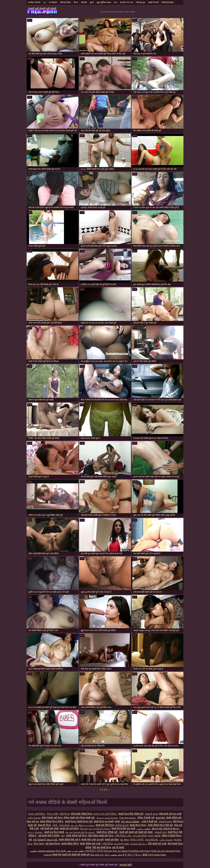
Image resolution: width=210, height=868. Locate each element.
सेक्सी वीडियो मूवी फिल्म (77, 836)
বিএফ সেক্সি (52, 814)
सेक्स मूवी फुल (33, 822)
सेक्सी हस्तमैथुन (168, 2)
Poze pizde (61, 851)
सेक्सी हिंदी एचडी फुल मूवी (93, 840)
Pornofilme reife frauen (139, 851)
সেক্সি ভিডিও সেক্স (123, 836)
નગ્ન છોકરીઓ (140, 836)
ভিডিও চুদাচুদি (137, 840)
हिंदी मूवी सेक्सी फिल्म (102, 848)
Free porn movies (128, 818)
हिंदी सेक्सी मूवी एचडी (157, 844)
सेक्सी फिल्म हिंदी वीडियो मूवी (131, 814)
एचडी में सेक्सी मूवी (149, 822)
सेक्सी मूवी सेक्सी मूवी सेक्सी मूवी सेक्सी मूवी (42, 11)
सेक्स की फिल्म (45, 825)
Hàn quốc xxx (97, 855)
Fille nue (108, 851)
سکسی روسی (144, 829)
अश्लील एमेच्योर (34, 2)
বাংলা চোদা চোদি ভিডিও (105, 814)
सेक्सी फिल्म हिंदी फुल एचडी (123, 829)
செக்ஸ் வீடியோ (139, 844)
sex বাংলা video (122, 844)
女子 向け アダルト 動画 (135, 855)
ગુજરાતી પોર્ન (160, 832)
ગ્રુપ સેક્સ (64, 825)
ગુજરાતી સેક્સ (151, 814)
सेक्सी (117, 822)
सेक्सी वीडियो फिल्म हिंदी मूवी (160, 825)
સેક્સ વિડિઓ (152, 840)
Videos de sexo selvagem (163, 851)
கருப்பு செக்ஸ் (35, 832)
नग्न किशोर (53, 2)
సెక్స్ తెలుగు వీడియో (131, 822)
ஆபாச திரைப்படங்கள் (82, 825)
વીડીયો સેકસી (122, 825)
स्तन (116, 2)
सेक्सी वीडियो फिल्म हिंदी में (52, 822)
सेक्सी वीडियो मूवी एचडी (90, 844)
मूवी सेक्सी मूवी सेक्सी (50, 829)
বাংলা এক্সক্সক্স (154, 836)
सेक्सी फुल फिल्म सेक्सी (54, 832)
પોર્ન (63, 836)
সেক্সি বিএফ (64, 814)
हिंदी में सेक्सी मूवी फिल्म (52, 818)
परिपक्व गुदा (141, 2)
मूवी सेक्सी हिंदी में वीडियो (49, 836)
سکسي (33, 851)
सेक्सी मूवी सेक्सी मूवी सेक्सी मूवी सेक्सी (136, 832)
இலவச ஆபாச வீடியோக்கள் (95, 829)
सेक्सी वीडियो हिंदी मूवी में (70, 840)
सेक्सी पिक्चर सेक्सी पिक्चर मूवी (79, 822)
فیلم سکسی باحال (113, 855)
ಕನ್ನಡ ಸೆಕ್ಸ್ (160, 818)
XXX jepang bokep (157, 855)
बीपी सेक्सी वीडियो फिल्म (82, 814)
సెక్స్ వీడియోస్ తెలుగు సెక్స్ (45, 840)
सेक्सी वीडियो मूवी (174, 818)
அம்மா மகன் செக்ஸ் (107, 818)
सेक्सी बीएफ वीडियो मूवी (107, 832)
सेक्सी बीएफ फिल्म (138, 825)
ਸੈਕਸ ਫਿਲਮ (39, 844)
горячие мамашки (46, 851)
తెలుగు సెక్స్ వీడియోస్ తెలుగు (166, 829)
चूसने (92, 2)
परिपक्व (84, 2)
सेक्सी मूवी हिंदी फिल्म (105, 825)
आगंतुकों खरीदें (126, 865)
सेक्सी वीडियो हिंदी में (70, 844)
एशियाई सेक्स (65, 2)
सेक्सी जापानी (153, 2)
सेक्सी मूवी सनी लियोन (70, 829)
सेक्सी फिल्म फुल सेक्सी (104, 822)
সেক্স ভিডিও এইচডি (94, 851)
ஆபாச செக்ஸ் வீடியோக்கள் (80, 832)
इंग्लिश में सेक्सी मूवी (146, 818)
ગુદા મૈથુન (124, 840)
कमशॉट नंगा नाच (127, 2)
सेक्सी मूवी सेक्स (112, 840)
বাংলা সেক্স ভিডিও (37, 814)
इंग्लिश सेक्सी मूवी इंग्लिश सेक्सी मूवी (79, 818)
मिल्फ (76, 2)
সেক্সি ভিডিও (108, 844)
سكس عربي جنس (75, 851)
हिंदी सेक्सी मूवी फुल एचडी (170, 814)
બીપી (55, 825)
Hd (45, 2)
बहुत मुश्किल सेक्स (104, 2)
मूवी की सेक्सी (118, 848)
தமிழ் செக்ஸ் (34, 818)
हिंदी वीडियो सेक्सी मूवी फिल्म (101, 836)
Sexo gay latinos (120, 851)
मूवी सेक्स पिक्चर (53, 844)
